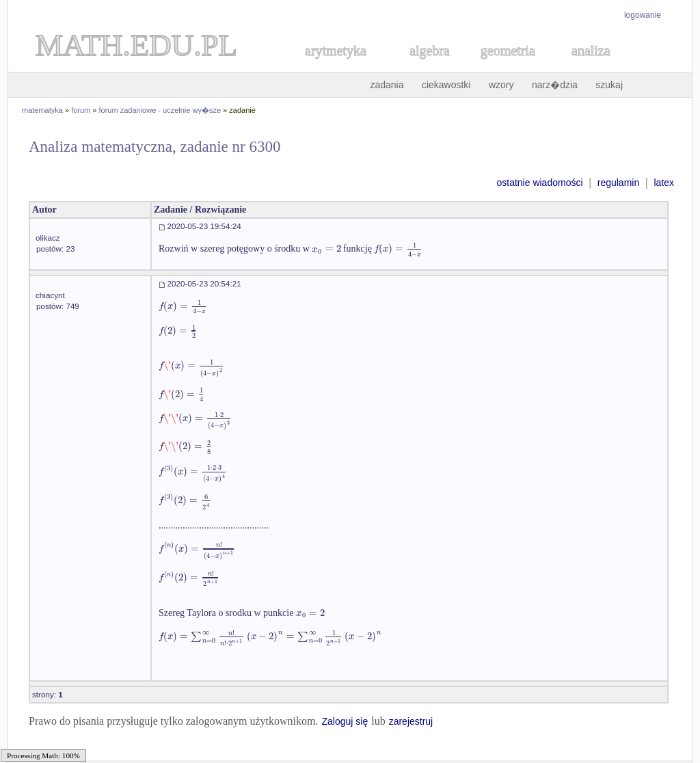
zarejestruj (411, 721)
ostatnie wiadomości (539, 183)
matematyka (42, 110)
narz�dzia (555, 85)
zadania (387, 85)
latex (664, 183)
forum (81, 110)
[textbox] (326, 249)
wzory (501, 85)
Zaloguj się (345, 721)
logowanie (643, 15)
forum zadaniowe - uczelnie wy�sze (160, 110)
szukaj (609, 85)
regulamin (618, 183)
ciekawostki (446, 85)
